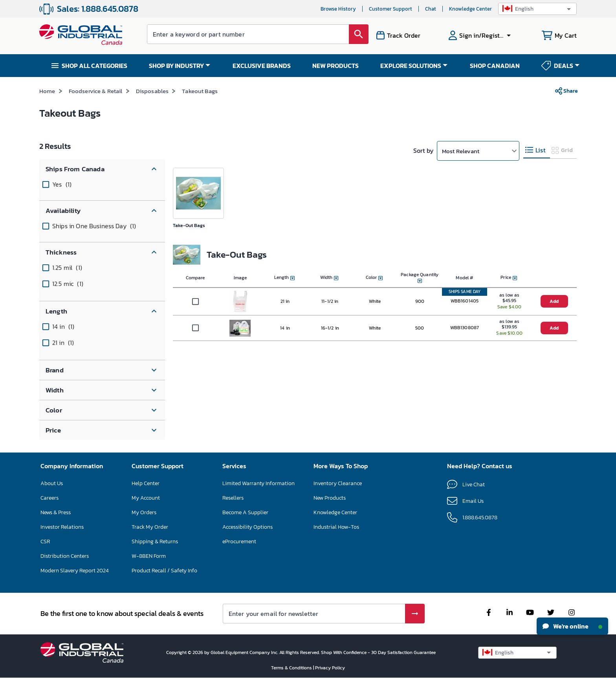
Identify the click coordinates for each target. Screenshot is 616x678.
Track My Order (150, 527)
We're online (572, 626)
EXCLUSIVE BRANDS (262, 66)
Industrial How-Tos (336, 527)
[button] (537, 9)
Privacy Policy (330, 668)
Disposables (152, 91)
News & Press (56, 512)
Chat (431, 9)
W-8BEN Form (149, 556)
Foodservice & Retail (96, 91)
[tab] (537, 150)
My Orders (144, 512)
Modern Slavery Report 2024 (75, 571)
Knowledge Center (470, 9)
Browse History (338, 9)
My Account (146, 498)
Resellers (233, 498)
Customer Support (390, 9)
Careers (49, 498)
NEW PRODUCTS (335, 66)
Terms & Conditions (292, 668)
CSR (45, 541)
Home (47, 91)
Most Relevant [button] (461, 151)
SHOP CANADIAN (495, 66)
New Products (330, 498)
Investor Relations (62, 527)
